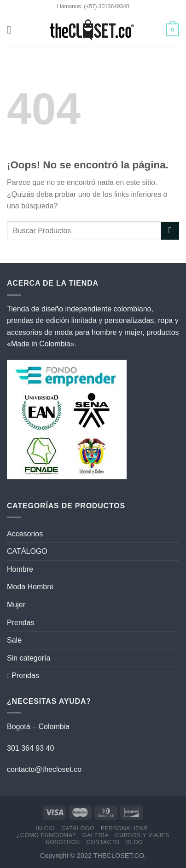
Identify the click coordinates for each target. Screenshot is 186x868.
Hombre (20, 569)
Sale (14, 640)
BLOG (134, 842)
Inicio (45, 828)
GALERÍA (96, 835)
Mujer (16, 605)
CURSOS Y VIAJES (142, 835)
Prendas (21, 623)
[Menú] (12, 30)
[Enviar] (170, 231)
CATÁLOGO (27, 551)
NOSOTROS (63, 842)
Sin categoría (29, 658)
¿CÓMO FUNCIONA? (46, 835)
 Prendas (23, 675)
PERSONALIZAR (124, 828)
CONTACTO (103, 842)
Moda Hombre (30, 587)
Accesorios (25, 534)
